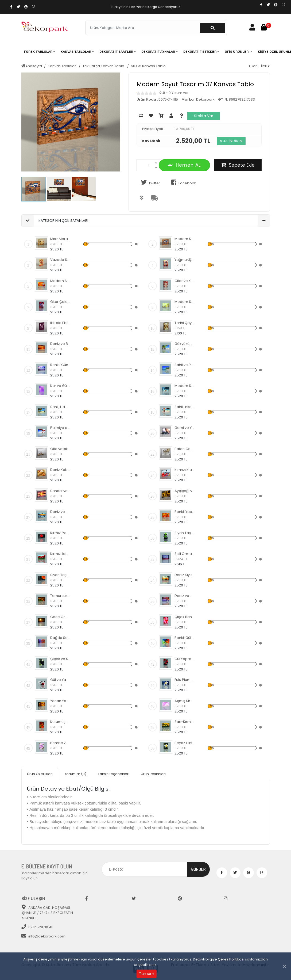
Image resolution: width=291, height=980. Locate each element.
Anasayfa (32, 66)
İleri (265, 66)
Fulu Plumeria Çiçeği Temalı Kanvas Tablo (185, 680)
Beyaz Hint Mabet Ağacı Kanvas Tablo (185, 743)
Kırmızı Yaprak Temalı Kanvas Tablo (61, 533)
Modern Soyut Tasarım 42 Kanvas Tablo (185, 302)
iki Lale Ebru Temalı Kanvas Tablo (61, 323)
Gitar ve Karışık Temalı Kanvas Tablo (185, 281)
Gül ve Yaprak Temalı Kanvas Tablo (61, 680)
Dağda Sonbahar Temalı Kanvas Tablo (61, 638)
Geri (253, 66)
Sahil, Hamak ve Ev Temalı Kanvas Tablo (61, 407)
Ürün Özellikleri (40, 774)
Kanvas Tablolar (62, 66)
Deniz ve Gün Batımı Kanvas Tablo (61, 512)
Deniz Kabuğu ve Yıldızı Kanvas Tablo (61, 470)
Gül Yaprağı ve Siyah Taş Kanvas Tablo (185, 659)
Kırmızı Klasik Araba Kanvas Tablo (185, 470)
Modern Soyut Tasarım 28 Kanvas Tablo (185, 386)
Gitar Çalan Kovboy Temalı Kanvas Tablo (61, 302)
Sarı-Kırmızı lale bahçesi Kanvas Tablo (185, 722)
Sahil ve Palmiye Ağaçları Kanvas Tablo (185, 365)
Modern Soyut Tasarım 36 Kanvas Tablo (61, 281)
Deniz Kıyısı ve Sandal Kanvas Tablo (185, 575)
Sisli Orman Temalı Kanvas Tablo (185, 554)
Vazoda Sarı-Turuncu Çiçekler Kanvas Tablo (61, 260)
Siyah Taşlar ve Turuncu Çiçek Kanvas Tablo (61, 575)
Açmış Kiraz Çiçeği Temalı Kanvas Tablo (185, 701)
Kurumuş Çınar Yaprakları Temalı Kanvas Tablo (61, 722)
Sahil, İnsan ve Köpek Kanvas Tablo (185, 407)
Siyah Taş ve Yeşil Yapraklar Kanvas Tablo (185, 533)
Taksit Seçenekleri (114, 774)
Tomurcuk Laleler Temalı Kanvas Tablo (61, 596)
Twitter (150, 182)
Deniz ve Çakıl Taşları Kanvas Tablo (185, 596)
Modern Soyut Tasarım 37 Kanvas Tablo (185, 239)
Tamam (147, 974)
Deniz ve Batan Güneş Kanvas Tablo (61, 344)
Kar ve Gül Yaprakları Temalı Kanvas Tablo (61, 386)
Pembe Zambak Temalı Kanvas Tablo (61, 743)
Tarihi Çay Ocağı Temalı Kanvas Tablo (185, 323)
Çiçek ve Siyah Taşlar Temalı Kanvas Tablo (61, 659)
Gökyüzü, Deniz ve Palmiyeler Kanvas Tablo (185, 344)
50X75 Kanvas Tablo (148, 66)
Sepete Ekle (238, 165)
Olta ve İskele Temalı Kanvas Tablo (61, 449)
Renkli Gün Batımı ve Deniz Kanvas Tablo (61, 365)
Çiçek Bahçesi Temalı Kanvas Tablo (185, 617)
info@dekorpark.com (43, 936)
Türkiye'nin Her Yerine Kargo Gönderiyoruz (146, 7)
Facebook (183, 182)
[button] (40, 52)
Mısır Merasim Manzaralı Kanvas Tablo (61, 239)
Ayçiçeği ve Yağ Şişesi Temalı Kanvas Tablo (185, 491)
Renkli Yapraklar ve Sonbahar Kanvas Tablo (185, 512)
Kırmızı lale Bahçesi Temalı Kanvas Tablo (61, 554)
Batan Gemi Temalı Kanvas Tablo (185, 449)
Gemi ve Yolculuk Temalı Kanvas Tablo (185, 428)
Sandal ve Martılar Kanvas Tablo (61, 491)
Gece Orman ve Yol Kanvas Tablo (61, 617)
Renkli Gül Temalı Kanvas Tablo (185, 638)
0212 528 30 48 (37, 927)
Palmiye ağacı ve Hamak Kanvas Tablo (61, 428)
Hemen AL (184, 165)
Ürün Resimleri (153, 774)
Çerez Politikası (231, 959)
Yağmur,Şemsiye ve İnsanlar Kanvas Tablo (185, 260)
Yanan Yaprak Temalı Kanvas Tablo (61, 701)
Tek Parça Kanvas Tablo (104, 66)
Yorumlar (75, 774)
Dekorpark (205, 99)
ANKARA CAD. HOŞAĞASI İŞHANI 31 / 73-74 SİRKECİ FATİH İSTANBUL (47, 913)
